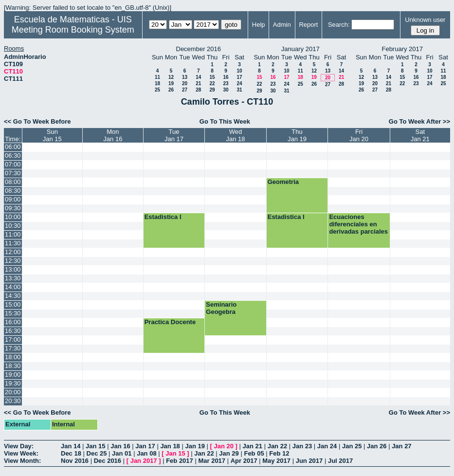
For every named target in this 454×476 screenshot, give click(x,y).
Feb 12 (279, 453)
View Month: (22, 461)
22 (212, 83)
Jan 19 (195, 446)
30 (226, 90)
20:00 (13, 392)
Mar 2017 (212, 461)
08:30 (13, 191)
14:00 (13, 287)
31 (239, 90)
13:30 (13, 278)
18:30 (13, 366)
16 (226, 77)
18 (157, 83)
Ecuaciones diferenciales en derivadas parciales (358, 224)
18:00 (13, 357)
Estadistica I (163, 217)
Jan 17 (145, 446)
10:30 (13, 226)
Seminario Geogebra (221, 308)
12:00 (13, 252)
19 (171, 83)
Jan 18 (170, 446)
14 (198, 77)
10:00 (13, 217)
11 (157, 77)
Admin (282, 25)
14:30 (13, 296)
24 (239, 83)
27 (185, 90)
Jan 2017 (144, 461)
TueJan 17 (174, 135)
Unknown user (425, 20)
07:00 (13, 164)
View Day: (19, 446)
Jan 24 (327, 446)
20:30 (13, 401)
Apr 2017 (244, 461)
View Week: (21, 453)
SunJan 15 (52, 135)
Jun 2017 (309, 461)
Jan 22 (277, 446)
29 (212, 90)
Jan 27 (401, 446)
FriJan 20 (359, 135)
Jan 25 (352, 446)
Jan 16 (120, 446)
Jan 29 (229, 453)
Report (308, 25)
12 (171, 77)
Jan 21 (253, 446)
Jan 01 (122, 453)
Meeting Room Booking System (73, 30)
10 (239, 71)
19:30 (13, 383)
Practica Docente (170, 322)
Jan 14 (71, 446)
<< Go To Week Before (37, 121)
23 (226, 83)
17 (239, 77)
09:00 (13, 199)
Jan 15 (95, 446)
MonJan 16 (113, 135)
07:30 (13, 173)
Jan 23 (302, 446)
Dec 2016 (108, 461)
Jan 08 (146, 453)
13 (185, 77)
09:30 (13, 208)
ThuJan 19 (297, 135)
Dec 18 (71, 453)
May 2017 (276, 461)
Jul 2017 (340, 461)
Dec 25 (97, 453)
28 (198, 90)
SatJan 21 (420, 135)
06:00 (13, 147)
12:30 (13, 261)
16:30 (13, 331)
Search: (339, 25)
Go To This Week (225, 121)
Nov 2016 (75, 461)
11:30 (13, 243)
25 (157, 90)
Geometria (283, 182)
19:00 (13, 375)
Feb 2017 (180, 461)
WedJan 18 (236, 135)
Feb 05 (254, 453)
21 (198, 83)
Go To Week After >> (419, 121)
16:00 (13, 322)
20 (185, 83)
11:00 (13, 234)
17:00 (13, 339)
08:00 (13, 182)
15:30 (13, 313)
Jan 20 (224, 446)
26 (171, 90)
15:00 (13, 304)
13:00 (13, 269)
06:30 (13, 156)
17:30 (13, 348)
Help (259, 25)
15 (212, 77)
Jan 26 (377, 446)
